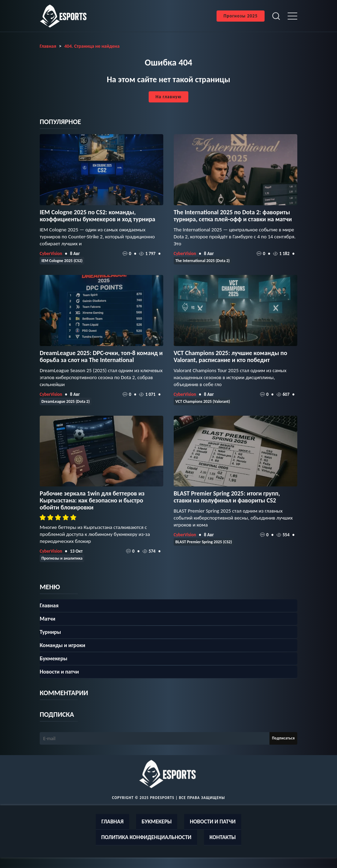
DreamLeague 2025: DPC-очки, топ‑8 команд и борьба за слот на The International (101, 356)
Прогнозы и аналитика (62, 558)
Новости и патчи (59, 672)
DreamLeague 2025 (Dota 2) (66, 401)
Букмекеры (53, 658)
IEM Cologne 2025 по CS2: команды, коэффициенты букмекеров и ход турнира (97, 216)
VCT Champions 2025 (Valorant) (203, 401)
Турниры (50, 632)
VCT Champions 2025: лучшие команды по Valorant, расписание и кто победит (230, 356)
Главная (49, 605)
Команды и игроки (62, 645)
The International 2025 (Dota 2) (203, 261)
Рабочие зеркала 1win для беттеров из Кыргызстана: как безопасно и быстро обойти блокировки (92, 500)
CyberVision (51, 254)
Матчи (48, 619)
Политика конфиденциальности (146, 837)
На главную (168, 97)
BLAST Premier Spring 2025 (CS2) (204, 542)
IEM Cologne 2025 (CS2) (62, 261)
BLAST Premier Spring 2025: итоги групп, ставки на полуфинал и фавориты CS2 (227, 497)
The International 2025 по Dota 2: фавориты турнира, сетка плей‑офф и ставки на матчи (233, 216)
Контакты (223, 837)
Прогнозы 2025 (241, 16)
